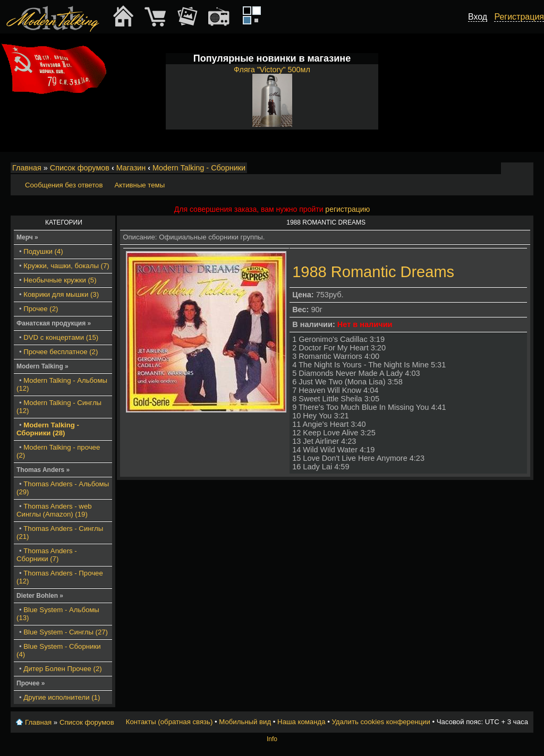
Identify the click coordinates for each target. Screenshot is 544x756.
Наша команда (301, 722)
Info (272, 739)
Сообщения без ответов (64, 185)
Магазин (131, 168)
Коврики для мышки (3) (61, 294)
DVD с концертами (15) (61, 337)
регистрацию (347, 209)
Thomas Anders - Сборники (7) (47, 555)
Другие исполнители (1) (62, 697)
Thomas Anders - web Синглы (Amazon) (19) (54, 510)
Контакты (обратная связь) (169, 722)
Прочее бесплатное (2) (61, 352)
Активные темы (139, 185)
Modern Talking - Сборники (199, 168)
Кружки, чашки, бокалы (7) (66, 266)
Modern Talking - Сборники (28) (48, 429)
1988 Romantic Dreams (373, 272)
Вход (478, 17)
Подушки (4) (43, 251)
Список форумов (80, 168)
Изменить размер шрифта (511, 168)
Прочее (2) (41, 309)
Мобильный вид (526, 168)
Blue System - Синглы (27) (66, 632)
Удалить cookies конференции (381, 722)
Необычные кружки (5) (60, 280)
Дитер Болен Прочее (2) (62, 669)
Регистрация (519, 17)
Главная (27, 168)
